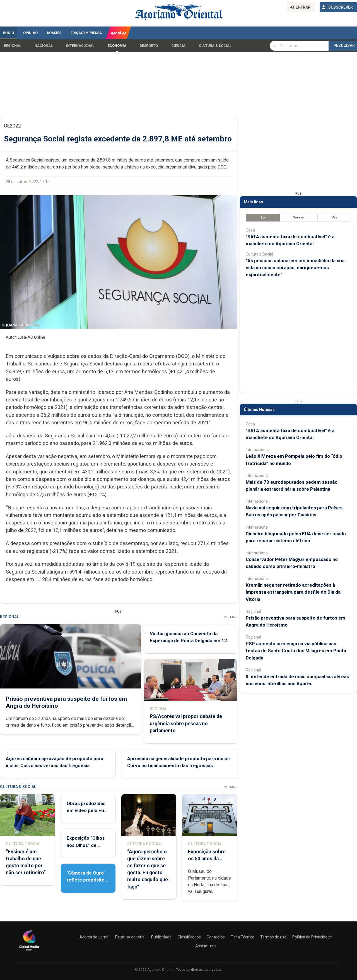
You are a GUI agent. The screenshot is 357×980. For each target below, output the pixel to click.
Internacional (80, 46)
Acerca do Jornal (94, 937)
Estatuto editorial (130, 937)
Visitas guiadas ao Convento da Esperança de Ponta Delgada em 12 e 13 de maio (190, 641)
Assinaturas (206, 946)
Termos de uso (273, 937)
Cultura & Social (215, 46)
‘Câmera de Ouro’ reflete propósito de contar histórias (87, 880)
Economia (117, 46)
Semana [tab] (299, 217)
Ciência (178, 46)
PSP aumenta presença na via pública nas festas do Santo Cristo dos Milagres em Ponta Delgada (296, 651)
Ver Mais (231, 617)
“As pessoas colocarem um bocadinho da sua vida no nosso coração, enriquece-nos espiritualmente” (295, 268)
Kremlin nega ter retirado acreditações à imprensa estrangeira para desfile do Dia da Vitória (293, 592)
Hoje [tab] (263, 217)
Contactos (216, 937)
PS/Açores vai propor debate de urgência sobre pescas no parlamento (186, 723)
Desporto (149, 46)
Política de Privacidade (312, 937)
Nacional (44, 46)
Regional (13, 46)
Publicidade (161, 937)
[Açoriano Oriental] (29, 951)
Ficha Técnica (243, 937)
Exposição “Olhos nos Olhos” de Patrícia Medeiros (86, 845)
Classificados (189, 937)
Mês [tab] (334, 217)
